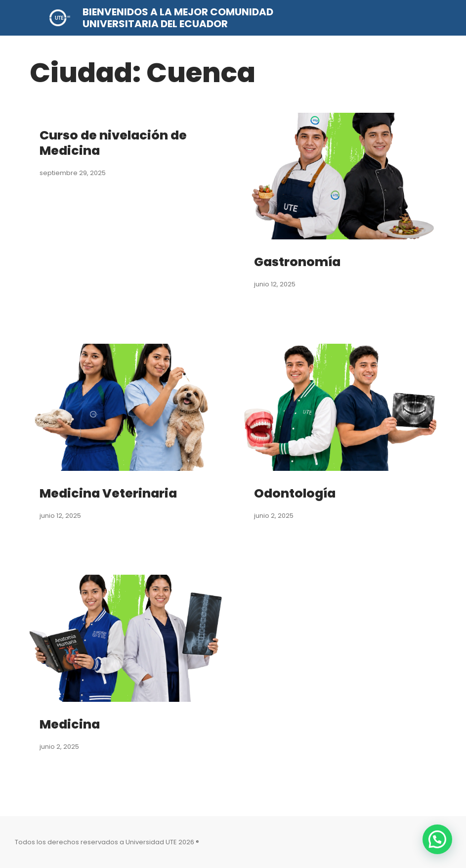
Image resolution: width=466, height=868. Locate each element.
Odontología (297, 493)
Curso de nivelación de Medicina (116, 143)
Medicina (71, 724)
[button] (437, 839)
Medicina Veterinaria (111, 493)
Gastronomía (299, 262)
